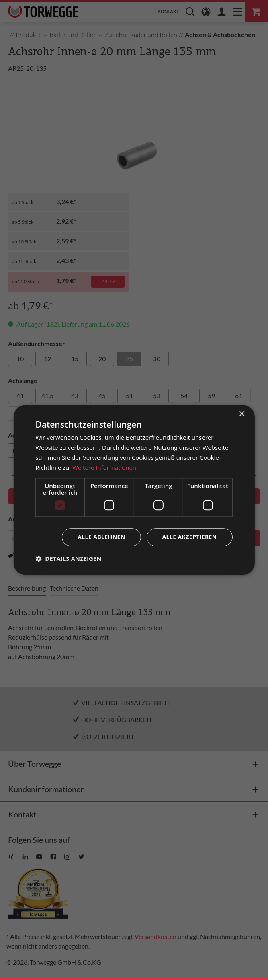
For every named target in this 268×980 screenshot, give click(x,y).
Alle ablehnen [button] (101, 537)
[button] (68, 559)
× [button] (242, 414)
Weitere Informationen (104, 467)
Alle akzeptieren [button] (190, 537)
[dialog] (134, 490)
